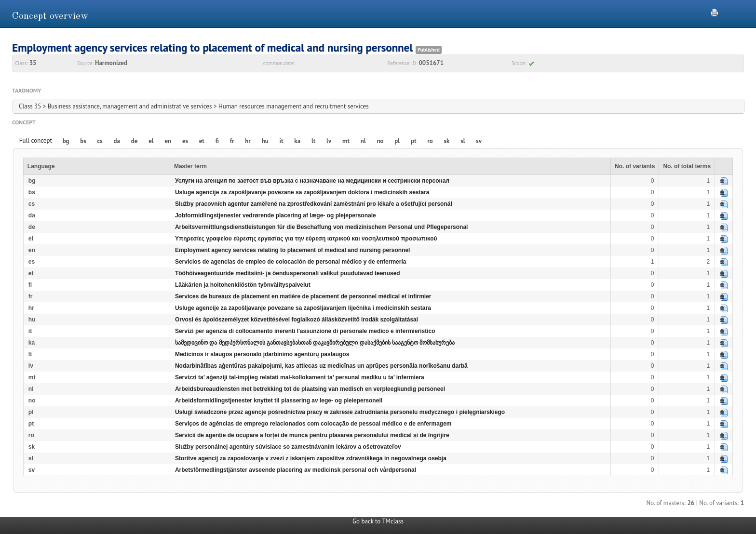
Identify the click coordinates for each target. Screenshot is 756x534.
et (202, 141)
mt (346, 141)
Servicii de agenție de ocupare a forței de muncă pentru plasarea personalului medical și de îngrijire (312, 435)
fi (217, 141)
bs (83, 141)
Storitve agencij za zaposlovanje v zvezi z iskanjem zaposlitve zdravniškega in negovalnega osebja (311, 458)
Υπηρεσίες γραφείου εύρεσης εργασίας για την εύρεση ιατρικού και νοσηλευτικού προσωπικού (306, 239)
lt (313, 141)
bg (66, 141)
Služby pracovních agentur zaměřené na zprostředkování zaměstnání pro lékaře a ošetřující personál (314, 204)
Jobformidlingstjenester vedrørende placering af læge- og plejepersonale (276, 215)
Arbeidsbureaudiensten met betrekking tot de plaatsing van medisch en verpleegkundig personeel (310, 389)
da (117, 141)
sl (463, 141)
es (185, 141)
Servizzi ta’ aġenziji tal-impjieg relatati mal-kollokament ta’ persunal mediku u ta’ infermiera (300, 377)
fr (232, 141)
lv (329, 141)
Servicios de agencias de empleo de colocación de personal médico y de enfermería (291, 262)
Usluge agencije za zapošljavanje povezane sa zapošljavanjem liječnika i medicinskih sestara (303, 308)
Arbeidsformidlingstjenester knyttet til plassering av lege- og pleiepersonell (279, 400)
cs (100, 141)
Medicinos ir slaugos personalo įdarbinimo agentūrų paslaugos (262, 354)
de (135, 141)
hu (265, 141)
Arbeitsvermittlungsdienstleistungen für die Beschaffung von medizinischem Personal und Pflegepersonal (321, 227)
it (282, 141)
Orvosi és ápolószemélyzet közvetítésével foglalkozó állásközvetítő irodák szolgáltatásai (297, 320)
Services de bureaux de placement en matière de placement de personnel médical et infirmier (303, 296)
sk (447, 141)
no (380, 141)
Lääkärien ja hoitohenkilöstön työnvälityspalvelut (243, 285)
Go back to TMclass (378, 521)
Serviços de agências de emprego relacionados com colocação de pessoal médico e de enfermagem (313, 424)
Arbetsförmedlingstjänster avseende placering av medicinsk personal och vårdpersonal (296, 470)
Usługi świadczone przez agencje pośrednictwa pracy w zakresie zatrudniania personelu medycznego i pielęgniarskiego (340, 412)
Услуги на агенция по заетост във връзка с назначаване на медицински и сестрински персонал (312, 181)
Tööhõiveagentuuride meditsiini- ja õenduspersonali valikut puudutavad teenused (288, 273)
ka (297, 141)
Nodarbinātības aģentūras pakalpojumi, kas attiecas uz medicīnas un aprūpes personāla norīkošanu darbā (321, 366)
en (168, 141)
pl (397, 141)
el (151, 141)
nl (363, 141)
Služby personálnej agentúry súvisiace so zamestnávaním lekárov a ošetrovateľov (288, 447)
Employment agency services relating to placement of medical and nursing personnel (292, 250)
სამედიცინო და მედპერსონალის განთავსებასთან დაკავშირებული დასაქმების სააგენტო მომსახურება (315, 343)
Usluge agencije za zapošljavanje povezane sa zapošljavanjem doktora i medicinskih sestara (302, 192)
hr (248, 141)
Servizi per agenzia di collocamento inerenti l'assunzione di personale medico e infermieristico (305, 331)
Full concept (36, 140)
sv (479, 141)
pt (414, 141)
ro (430, 141)
